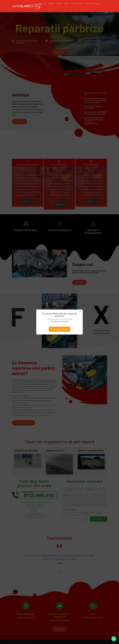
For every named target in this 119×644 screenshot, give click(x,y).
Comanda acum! (59, 329)
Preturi (67, 4)
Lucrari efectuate (77, 4)
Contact (36, 8)
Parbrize (59, 4)
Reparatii (52, 4)
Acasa (35, 4)
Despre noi (43, 4)
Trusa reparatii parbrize (92, 4)
